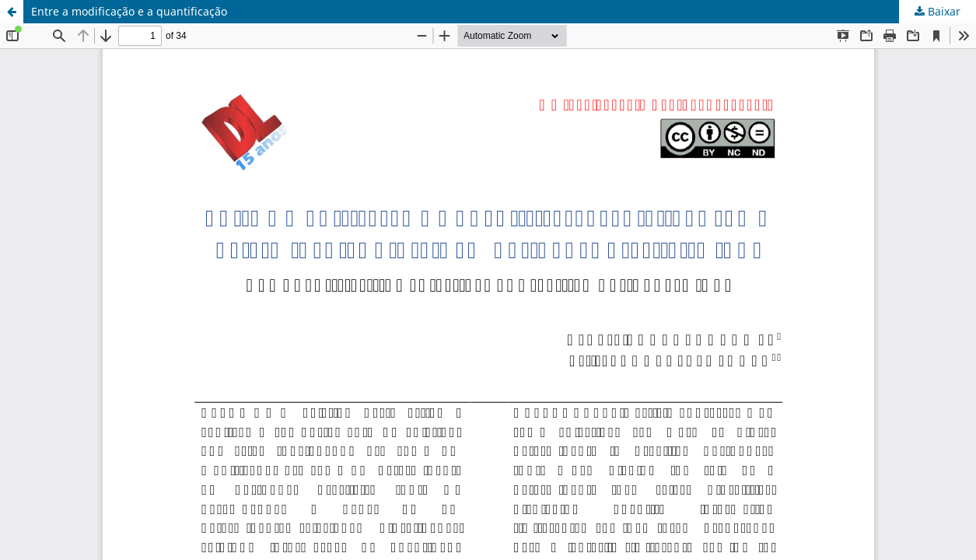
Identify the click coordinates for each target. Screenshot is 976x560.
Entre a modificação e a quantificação (129, 11)
